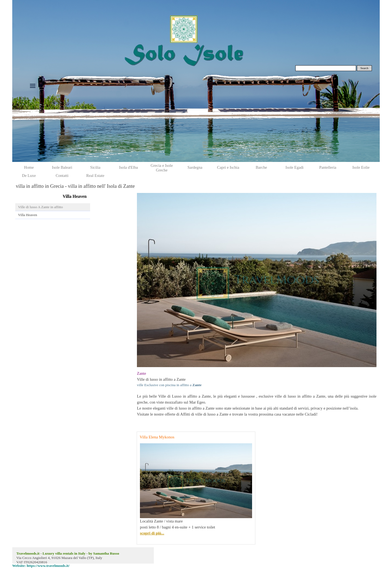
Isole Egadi (295, 167)
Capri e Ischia (228, 167)
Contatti (62, 176)
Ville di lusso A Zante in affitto (40, 207)
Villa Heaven (27, 215)
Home (29, 167)
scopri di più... (152, 533)
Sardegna (195, 167)
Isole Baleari (62, 167)
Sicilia (95, 167)
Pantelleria (328, 167)
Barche (261, 167)
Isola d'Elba (129, 167)
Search (364, 68)
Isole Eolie (361, 167)
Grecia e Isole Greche (162, 168)
